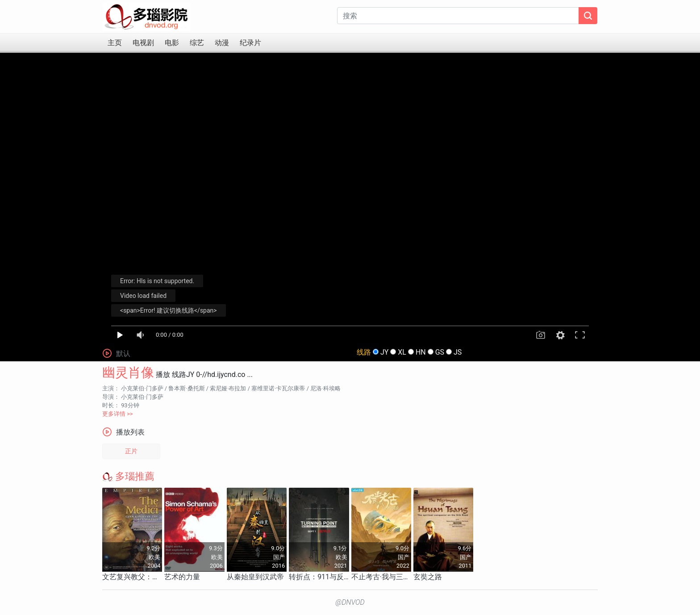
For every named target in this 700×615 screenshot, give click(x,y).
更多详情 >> (118, 414)
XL (402, 352)
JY (384, 352)
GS (440, 352)
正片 (131, 451)
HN (421, 352)
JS (458, 352)
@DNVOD (350, 602)
